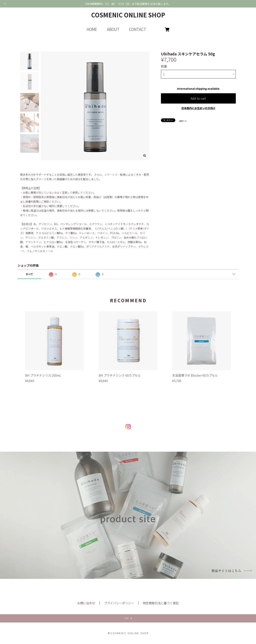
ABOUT (113, 29)
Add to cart (198, 97)
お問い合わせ (86, 603)
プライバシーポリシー (119, 603)
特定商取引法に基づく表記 (161, 603)
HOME (92, 29)
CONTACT (138, 29)
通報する (183, 120)
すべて (29, 274)
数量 (164, 66)
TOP (128, 618)
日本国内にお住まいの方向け (198, 107)
